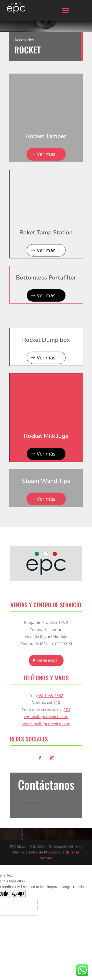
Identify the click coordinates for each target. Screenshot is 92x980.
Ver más (46, 154)
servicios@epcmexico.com (46, 724)
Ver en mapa (47, 660)
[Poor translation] (18, 894)
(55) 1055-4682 (50, 696)
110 (57, 702)
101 (67, 710)
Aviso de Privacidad (45, 852)
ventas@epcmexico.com (46, 717)
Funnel (19, 852)
